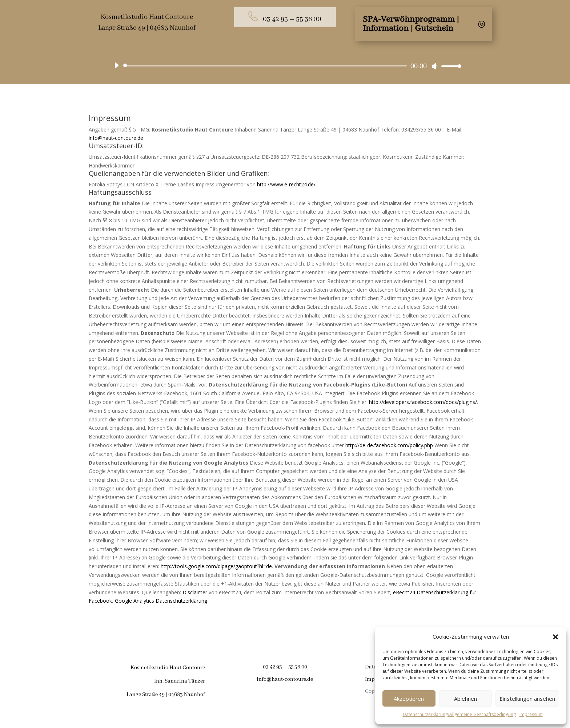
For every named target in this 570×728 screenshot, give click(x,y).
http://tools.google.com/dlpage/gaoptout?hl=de (216, 566)
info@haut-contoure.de (116, 138)
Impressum (531, 714)
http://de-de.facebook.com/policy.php (389, 445)
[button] (555, 637)
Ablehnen (465, 699)
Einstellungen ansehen (527, 699)
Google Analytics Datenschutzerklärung (161, 601)
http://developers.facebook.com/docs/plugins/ (423, 402)
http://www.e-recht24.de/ (286, 184)
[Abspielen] (116, 65)
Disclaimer (195, 592)
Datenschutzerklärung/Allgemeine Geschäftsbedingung (459, 714)
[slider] (266, 66)
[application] (285, 66)
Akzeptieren (409, 699)
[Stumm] (435, 66)
